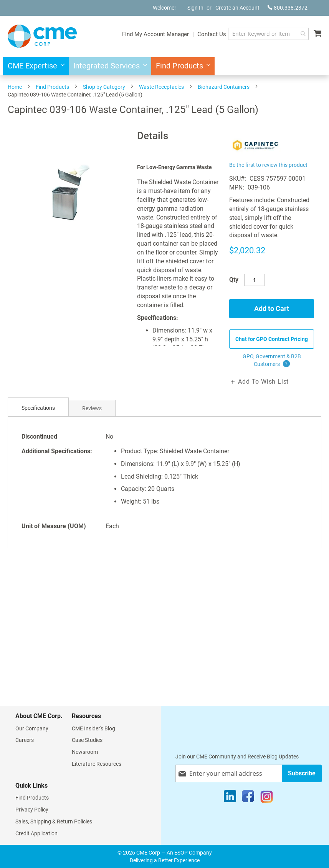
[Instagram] (267, 798)
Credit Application (36, 833)
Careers (25, 740)
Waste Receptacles (161, 87)
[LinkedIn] (230, 798)
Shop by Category (104, 87)
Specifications (38, 408)
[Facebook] (248, 798)
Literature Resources (97, 764)
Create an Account (237, 8)
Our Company (32, 728)
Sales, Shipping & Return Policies (54, 821)
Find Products (52, 87)
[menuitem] (34, 66)
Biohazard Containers (224, 87)
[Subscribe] (302, 773)
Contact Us (212, 34)
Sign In (195, 8)
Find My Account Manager (155, 34)
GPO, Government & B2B (272, 361)
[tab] (38, 408)
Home (15, 87)
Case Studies (87, 740)
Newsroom (85, 752)
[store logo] (42, 36)
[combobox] (268, 34)
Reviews (92, 408)
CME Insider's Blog (93, 728)
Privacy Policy (32, 810)
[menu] (164, 66)
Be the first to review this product (268, 165)
